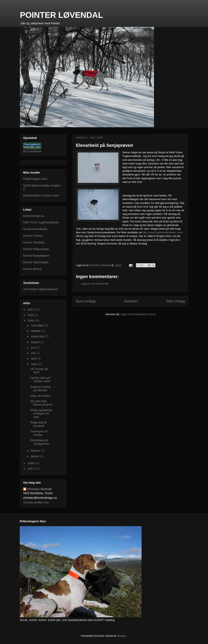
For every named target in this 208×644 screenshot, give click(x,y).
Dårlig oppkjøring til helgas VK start (41, 414)
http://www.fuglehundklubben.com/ (162, 232)
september (38, 336)
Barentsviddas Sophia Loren (41, 195)
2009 (31, 321)
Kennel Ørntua (32, 269)
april (34, 358)
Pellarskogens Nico (35, 179)
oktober (36, 331)
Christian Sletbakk (40, 489)
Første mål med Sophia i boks (40, 380)
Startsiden (131, 301)
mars (34, 364)
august (36, 342)
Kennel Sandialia (34, 242)
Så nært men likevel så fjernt (41, 403)
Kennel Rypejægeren (37, 256)
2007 (31, 469)
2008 (31, 463)
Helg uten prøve (40, 396)
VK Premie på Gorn (39, 371)
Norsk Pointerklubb (35, 229)
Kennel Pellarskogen (36, 249)
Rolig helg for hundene (39, 424)
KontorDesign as (34, 216)
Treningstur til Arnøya (39, 433)
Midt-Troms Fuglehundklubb (41, 222)
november (38, 325)
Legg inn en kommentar (95, 284)
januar (35, 456)
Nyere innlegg (86, 301)
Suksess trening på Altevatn (40, 389)
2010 (31, 315)
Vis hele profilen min (36, 502)
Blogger (122, 636)
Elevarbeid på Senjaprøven (40, 442)
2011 (31, 309)
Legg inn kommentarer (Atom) (138, 314)
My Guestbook (32, 151)
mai (34, 353)
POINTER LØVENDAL (61, 15)
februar (36, 451)
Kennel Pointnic (33, 236)
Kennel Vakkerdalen (36, 262)
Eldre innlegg (176, 301)
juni (34, 348)
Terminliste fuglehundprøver (41, 289)
